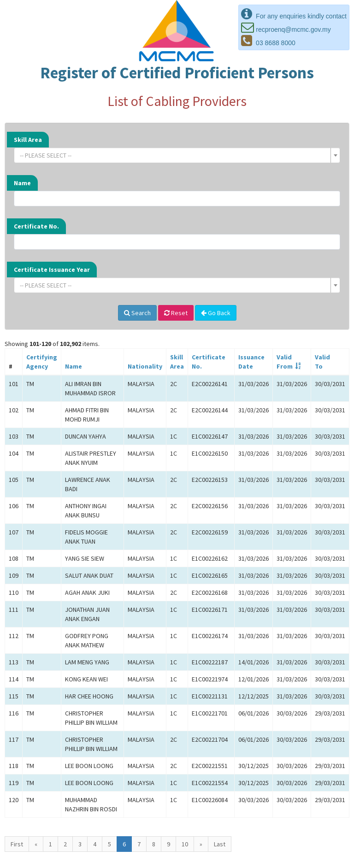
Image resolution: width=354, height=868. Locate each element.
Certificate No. (36, 226)
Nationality (145, 366)
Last (220, 844)
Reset (176, 313)
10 (185, 844)
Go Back (216, 313)
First (17, 844)
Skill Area (28, 140)
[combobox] (177, 155)
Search (137, 313)
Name (22, 183)
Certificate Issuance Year (52, 270)
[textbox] (174, 155)
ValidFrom (285, 362)
